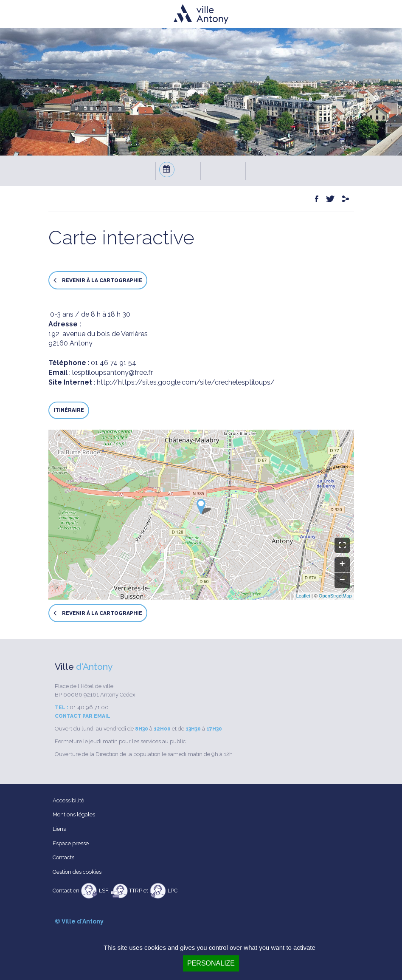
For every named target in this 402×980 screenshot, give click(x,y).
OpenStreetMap (335, 596)
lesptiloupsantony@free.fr (112, 372)
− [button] (342, 581)
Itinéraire (69, 410)
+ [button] (342, 565)
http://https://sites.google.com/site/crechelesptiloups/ (186, 382)
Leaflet (303, 596)
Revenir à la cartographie (98, 280)
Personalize (211, 963)
